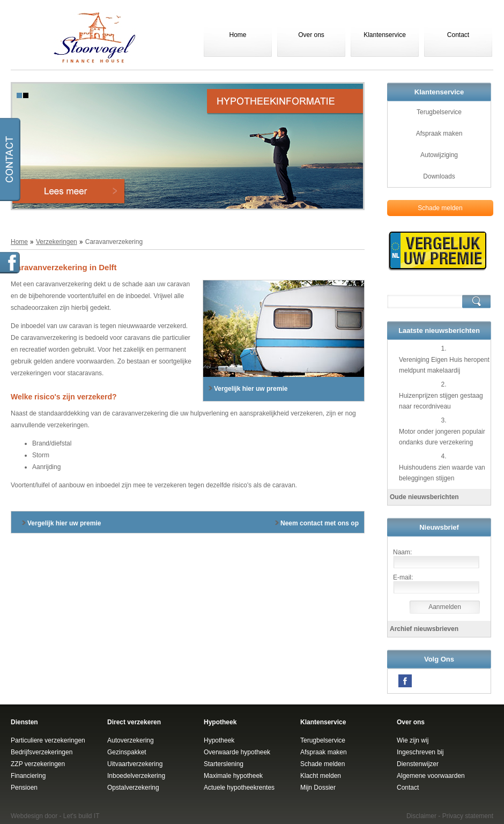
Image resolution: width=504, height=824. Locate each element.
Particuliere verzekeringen (48, 740)
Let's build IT (81, 816)
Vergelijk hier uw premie (251, 389)
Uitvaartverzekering (135, 764)
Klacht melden (321, 776)
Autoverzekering (131, 740)
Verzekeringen (57, 242)
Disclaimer (421, 816)
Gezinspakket (127, 752)
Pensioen (24, 788)
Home (238, 35)
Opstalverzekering (133, 788)
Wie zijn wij (413, 740)
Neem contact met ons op (320, 523)
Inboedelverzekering (136, 776)
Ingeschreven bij (420, 752)
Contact (458, 35)
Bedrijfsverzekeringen (42, 752)
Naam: (402, 552)
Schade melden (440, 208)
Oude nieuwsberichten (424, 497)
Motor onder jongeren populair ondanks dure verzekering (442, 437)
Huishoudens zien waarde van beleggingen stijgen (442, 473)
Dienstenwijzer (418, 764)
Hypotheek (219, 740)
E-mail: (403, 577)
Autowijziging (439, 155)
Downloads (439, 176)
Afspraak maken (439, 133)
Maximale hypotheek (233, 776)
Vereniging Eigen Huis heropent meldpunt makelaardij (444, 365)
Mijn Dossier (318, 788)
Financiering (28, 776)
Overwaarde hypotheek (237, 752)
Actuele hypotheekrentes (239, 788)
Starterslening (224, 764)
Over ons (311, 35)
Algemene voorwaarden (431, 776)
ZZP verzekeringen (38, 764)
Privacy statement (468, 816)
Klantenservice (385, 35)
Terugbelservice (439, 112)
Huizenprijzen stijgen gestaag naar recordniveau (441, 401)
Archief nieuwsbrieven (424, 629)
